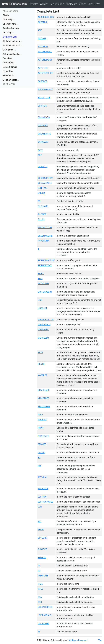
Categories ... (9, 50)
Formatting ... (9, 63)
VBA (81, 4)
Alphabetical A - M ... (13, 41)
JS (89, 4)
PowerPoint (56, 4)
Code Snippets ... (11, 80)
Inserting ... (8, 33)
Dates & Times (10, 67)
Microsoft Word (10, 11)
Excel (33, 4)
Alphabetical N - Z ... (13, 45)
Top (100, 640)
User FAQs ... (9, 20)
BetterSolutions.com (14, 4)
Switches (7, 58)
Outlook (71, 4)
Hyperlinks (8, 71)
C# (96, 4)
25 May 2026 (9, 84)
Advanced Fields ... (12, 54)
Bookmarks (8, 76)
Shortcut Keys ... (11, 24)
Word (43, 4)
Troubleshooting (11, 28)
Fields (6, 15)
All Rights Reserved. (78, 640)
